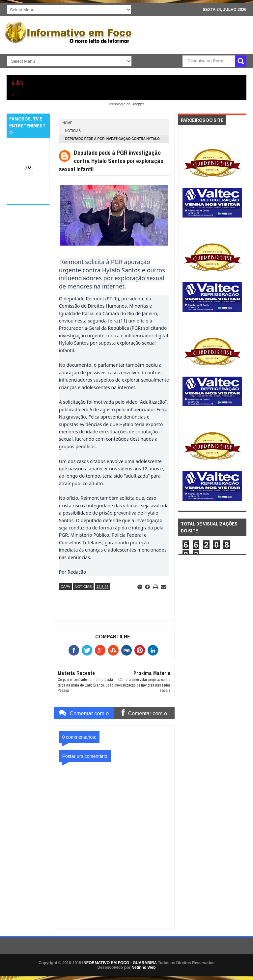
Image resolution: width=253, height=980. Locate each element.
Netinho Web (143, 967)
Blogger (138, 104)
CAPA (65, 587)
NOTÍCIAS (73, 131)
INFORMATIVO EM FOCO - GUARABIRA (120, 963)
